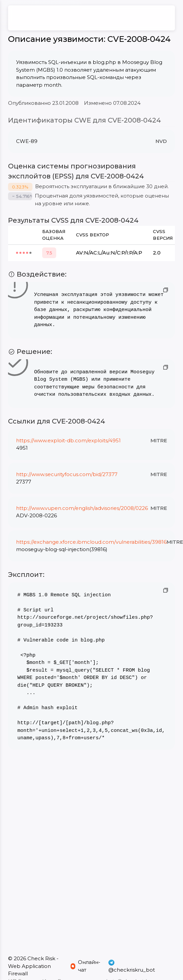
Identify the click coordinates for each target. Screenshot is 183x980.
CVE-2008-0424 (139, 39)
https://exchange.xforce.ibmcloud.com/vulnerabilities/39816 (91, 542)
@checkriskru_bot (132, 966)
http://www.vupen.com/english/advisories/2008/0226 (82, 508)
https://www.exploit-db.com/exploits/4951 (68, 440)
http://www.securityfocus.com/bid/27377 (67, 474)
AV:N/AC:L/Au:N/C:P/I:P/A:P (109, 253)
